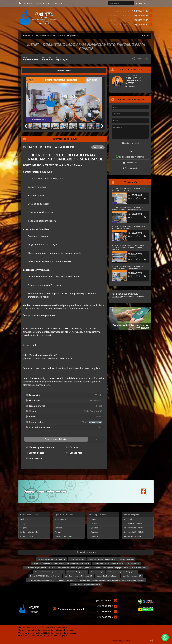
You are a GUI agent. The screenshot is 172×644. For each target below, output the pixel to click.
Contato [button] (56, 3)
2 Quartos (93, 523)
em (77, 572)
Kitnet (60, 36)
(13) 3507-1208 (140, 20)
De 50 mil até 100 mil (133, 523)
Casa (57, 523)
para (77, 559)
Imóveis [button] (27, 3)
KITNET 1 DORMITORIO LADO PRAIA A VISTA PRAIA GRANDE (128, 190)
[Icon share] (143, 491)
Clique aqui (117, 297)
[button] (29, 100)
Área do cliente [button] (142, 3)
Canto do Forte (27, 536)
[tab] (31, 71)
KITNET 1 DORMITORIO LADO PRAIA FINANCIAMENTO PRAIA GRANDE (128, 208)
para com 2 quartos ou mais (49, 572)
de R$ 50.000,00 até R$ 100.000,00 (108, 563)
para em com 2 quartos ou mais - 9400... (86, 568)
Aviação (24, 523)
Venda (35, 36)
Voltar (146, 36)
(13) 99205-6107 (131, 86)
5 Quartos (93, 536)
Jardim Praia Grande (29, 532)
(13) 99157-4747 (140, 11)
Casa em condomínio (64, 536)
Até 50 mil (128, 519)
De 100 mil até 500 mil (133, 528)
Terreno (58, 532)
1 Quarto (93, 519)
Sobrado (58, 528)
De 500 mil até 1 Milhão (134, 532)
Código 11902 (72, 36)
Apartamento (61, 519)
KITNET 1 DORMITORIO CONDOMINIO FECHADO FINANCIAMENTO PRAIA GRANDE (129, 247)
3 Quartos (93, 528)
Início (26, 36)
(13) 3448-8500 (140, 25)
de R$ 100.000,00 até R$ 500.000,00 (45, 576)
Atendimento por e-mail (68, 609)
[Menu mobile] (20, 3)
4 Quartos (93, 532)
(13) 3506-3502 (140, 15)
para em (51, 559)
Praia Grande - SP (48, 36)
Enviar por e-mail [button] (130, 143)
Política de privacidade (122, 641)
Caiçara (24, 528)
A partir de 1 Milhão (132, 536)
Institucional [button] (42, 3)
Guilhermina (26, 519)
